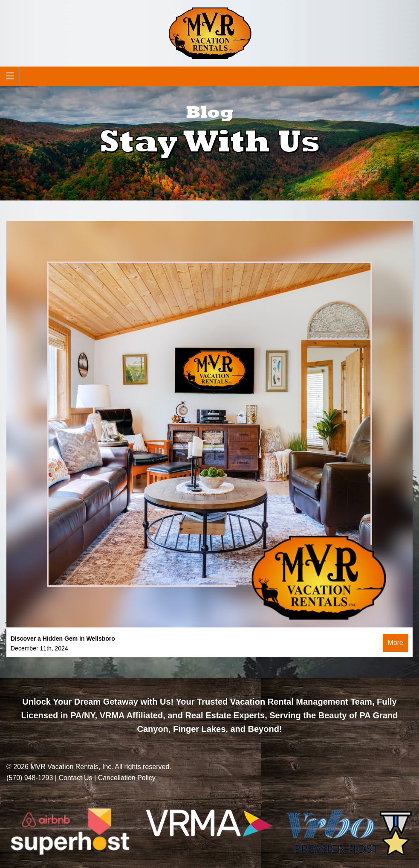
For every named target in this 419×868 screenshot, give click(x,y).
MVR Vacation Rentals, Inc (71, 767)
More (396, 643)
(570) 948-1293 (30, 778)
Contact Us (75, 778)
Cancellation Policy (127, 778)
